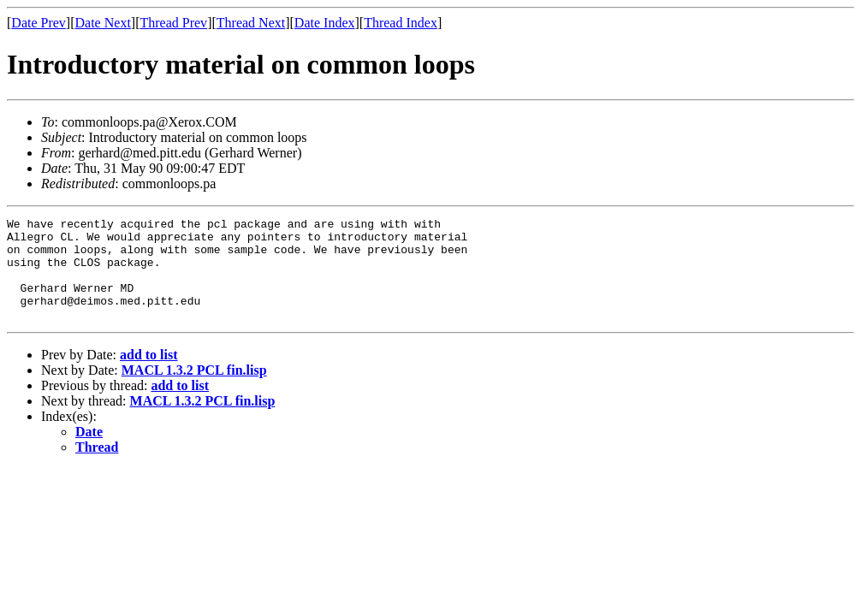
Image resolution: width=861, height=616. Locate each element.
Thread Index (401, 23)
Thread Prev (173, 23)
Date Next (103, 23)
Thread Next (251, 23)
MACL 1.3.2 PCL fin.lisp (194, 391)
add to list (149, 375)
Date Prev (39, 23)
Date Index (325, 23)
